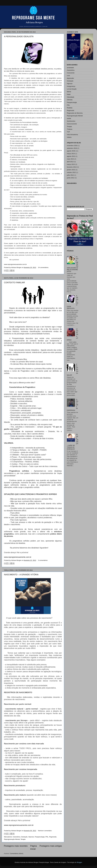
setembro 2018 (72, 148)
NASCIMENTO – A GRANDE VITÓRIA (21, 575)
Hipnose (31, 837)
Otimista (70, 100)
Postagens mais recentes (16, 846)
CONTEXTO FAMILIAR (14, 283)
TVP (68, 132)
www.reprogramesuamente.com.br (19, 825)
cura (68, 76)
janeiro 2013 (71, 170)
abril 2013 (70, 162)
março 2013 (71, 164)
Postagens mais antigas (51, 846)
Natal (69, 94)
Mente (69, 92)
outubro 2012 (71, 172)
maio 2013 (70, 159)
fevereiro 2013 (72, 167)
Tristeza (70, 129)
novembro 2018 (72, 146)
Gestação (24, 837)
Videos (69, 137)
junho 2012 (71, 178)
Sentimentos (71, 121)
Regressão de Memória (75, 113)
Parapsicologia (40, 837)
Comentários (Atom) (17, 853)
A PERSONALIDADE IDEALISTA (19, 37)
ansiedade (70, 68)
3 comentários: (43, 560)
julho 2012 (70, 175)
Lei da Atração (72, 89)
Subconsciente (72, 124)
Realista (70, 108)
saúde (69, 118)
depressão (70, 78)
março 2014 (71, 154)
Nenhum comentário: (45, 831)
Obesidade (71, 97)
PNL (47, 837)
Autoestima (17, 837)
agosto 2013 (71, 156)
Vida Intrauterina (72, 135)
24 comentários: (43, 267)
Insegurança (71, 86)
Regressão (53, 837)
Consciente (71, 73)
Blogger (79, 862)
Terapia (23, 839)
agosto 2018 (71, 151)
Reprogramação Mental (12, 839)
